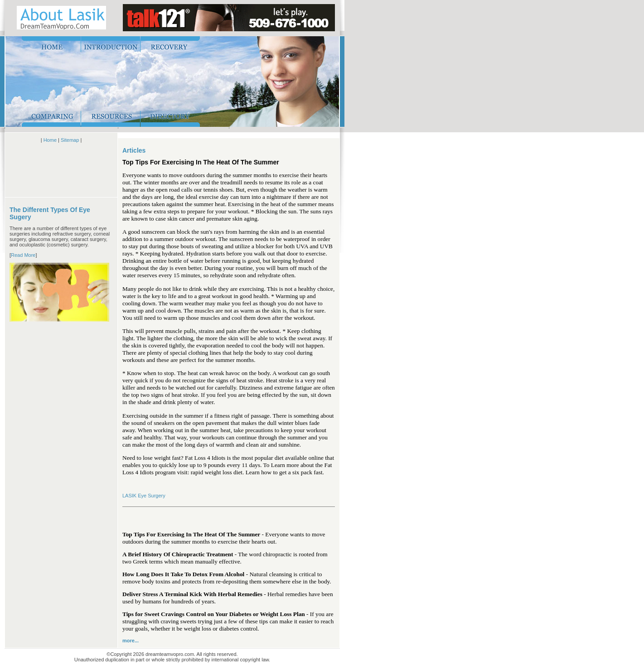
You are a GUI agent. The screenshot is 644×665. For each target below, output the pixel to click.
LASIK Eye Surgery (144, 496)
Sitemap (70, 140)
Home (50, 140)
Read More (23, 255)
